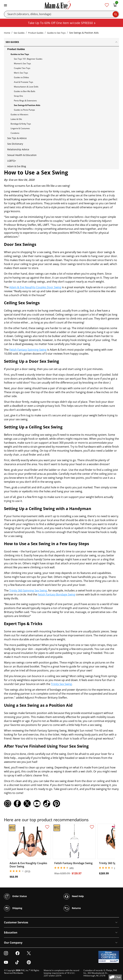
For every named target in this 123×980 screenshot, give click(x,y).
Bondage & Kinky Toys (21, 124)
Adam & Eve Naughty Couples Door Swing (35, 287)
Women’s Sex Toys (22, 63)
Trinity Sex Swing (61, 684)
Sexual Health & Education (22, 155)
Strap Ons (18, 96)
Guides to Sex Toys (56, 33)
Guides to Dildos (21, 77)
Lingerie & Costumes (20, 128)
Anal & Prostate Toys (24, 82)
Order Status (15, 896)
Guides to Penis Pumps (24, 110)
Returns (72, 908)
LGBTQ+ (12, 161)
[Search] (61, 14)
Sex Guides (19, 33)
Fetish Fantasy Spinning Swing (28, 350)
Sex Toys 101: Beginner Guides (28, 59)
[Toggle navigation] (5, 5)
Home (7, 33)
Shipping (13, 908)
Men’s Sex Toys (21, 73)
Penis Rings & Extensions (25, 101)
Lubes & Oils (16, 119)
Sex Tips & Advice (17, 138)
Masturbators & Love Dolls (26, 87)
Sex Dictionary (15, 144)
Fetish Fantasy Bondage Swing (56, 594)
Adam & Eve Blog (17, 166)
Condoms (15, 133)
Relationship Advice (18, 149)
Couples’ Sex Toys (22, 68)
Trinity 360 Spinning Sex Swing (28, 590)
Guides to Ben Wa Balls (25, 91)
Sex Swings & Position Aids (27, 105)
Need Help (74, 896)
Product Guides (36, 33)
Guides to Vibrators (19, 114)
